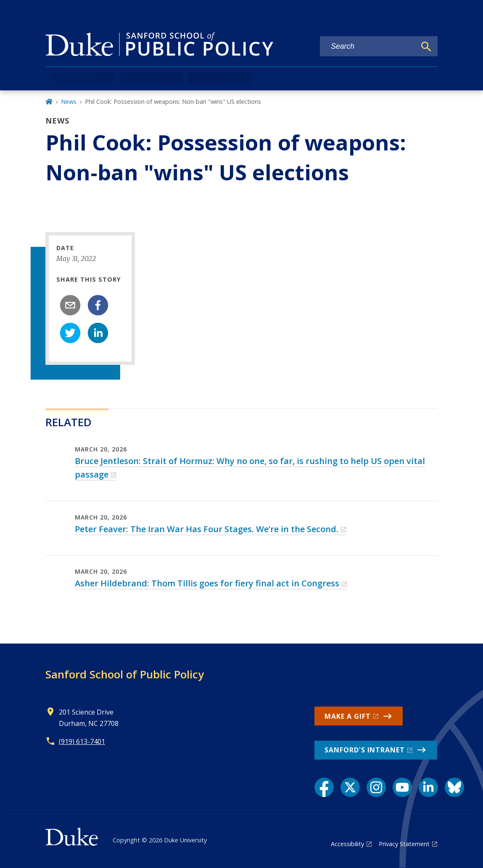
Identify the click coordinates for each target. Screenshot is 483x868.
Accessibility (347, 844)
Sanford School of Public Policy (125, 674)
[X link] (350, 787)
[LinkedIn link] (428, 787)
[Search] (426, 47)
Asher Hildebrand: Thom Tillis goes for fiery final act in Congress (207, 583)
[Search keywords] (368, 46)
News (69, 102)
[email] (70, 305)
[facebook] (98, 305)
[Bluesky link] (454, 787)
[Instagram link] (376, 787)
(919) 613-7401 (82, 741)
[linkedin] (98, 333)
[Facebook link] (324, 787)
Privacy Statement (404, 844)
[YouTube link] (402, 787)
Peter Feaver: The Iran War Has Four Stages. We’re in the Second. (207, 529)
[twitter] (70, 333)
